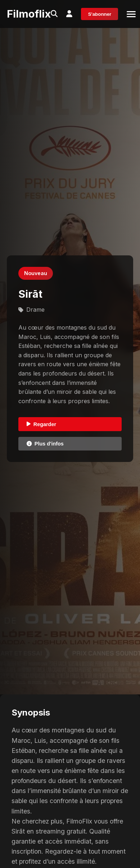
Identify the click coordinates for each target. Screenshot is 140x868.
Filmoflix (29, 14)
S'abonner (100, 14)
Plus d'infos (45, 444)
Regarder (41, 424)
